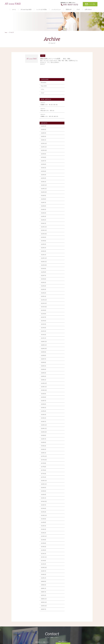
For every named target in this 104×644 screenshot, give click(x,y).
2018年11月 (72, 407)
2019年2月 (72, 397)
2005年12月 (72, 581)
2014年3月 (72, 508)
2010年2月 (72, 553)
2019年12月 (72, 362)
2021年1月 (72, 317)
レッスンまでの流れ (42, 9)
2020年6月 (72, 341)
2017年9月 (72, 442)
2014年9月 (72, 498)
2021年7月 (72, 296)
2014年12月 (72, 494)
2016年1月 (72, 477)
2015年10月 (72, 480)
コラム (71, 68)
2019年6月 (72, 383)
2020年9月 (72, 331)
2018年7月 (72, 418)
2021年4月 (72, 307)
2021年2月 (72, 314)
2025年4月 (72, 150)
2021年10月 (72, 286)
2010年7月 (72, 550)
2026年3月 (72, 112)
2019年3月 (72, 394)
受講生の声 (69, 9)
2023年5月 (72, 223)
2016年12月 (72, 460)
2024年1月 (72, 202)
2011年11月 (72, 536)
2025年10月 (72, 129)
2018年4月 (72, 425)
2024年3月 (72, 195)
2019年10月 (72, 369)
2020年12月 (72, 321)
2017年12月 (72, 435)
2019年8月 (72, 376)
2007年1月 (72, 574)
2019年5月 (72, 387)
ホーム (14, 9)
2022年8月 (72, 251)
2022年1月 (72, 275)
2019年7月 (72, 380)
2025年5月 (72, 147)
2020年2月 (72, 355)
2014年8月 (72, 501)
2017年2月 (72, 456)
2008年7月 (72, 571)
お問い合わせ (88, 9)
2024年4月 (72, 192)
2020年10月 (72, 328)
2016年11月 (72, 463)
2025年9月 (72, 133)
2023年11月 (72, 209)
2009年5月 (72, 564)
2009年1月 (72, 567)
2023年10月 (72, 213)
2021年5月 (72, 303)
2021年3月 (72, 310)
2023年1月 (72, 234)
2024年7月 (72, 182)
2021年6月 (72, 300)
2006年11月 (72, 578)
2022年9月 (72, 248)
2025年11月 (72, 126)
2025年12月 (72, 122)
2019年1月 (72, 401)
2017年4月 (72, 453)
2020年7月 (72, 338)
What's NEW (72, 65)
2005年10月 (72, 585)
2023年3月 (72, 227)
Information (72, 61)
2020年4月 (72, 348)
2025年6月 (72, 143)
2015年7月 (72, 484)
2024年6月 (72, 185)
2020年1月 (72, 359)
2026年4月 (72, 109)
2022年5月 (72, 261)
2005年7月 (72, 588)
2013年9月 (72, 519)
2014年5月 (72, 505)
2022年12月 (72, 237)
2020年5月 (72, 345)
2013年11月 (72, 515)
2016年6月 (72, 470)
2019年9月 (72, 373)
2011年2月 (72, 543)
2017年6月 (72, 449)
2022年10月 (72, 244)
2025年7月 (72, 140)
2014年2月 (72, 512)
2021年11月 (72, 282)
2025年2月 (72, 157)
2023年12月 (72, 206)
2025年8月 (72, 136)
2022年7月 (72, 255)
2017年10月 (72, 439)
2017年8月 (72, 446)
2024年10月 (72, 171)
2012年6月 (72, 529)
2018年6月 (72, 421)
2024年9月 (72, 175)
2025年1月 (72, 161)
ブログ (78, 9)
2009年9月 (72, 560)
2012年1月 (72, 533)
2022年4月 (72, 265)
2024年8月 (72, 178)
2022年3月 (72, 268)
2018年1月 (72, 432)
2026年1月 (72, 119)
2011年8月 (72, 540)
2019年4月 (72, 390)
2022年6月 (72, 258)
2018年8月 (72, 414)
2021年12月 (72, 279)
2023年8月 (72, 220)
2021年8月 (72, 293)
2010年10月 (72, 547)
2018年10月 (72, 411)
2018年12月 (72, 404)
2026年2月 (72, 115)
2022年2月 (72, 272)
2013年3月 (72, 526)
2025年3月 (72, 154)
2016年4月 (72, 474)
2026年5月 (72, 105)
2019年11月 (72, 366)
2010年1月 (72, 557)
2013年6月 (72, 522)
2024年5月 (72, 188)
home (6, 34)
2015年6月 (72, 487)
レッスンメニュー (56, 9)
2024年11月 (72, 168)
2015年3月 (72, 491)
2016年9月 (72, 467)
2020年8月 (72, 334)
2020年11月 (72, 324)
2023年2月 (72, 230)
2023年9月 (72, 216)
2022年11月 (72, 241)
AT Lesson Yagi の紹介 (26, 9)
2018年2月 (72, 428)
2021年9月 (72, 289)
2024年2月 (72, 199)
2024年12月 (72, 164)
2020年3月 (72, 352)
